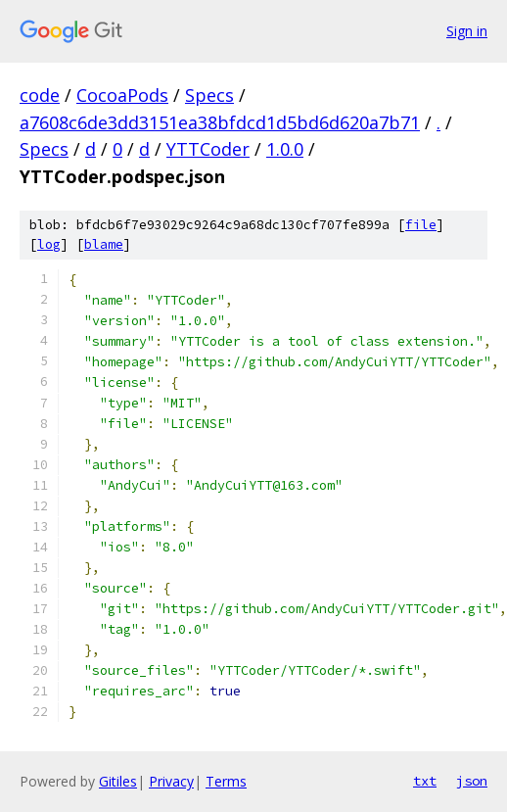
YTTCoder (208, 149)
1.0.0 (285, 149)
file (421, 225)
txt (425, 781)
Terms (226, 781)
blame (104, 244)
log (49, 244)
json (472, 781)
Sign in (467, 31)
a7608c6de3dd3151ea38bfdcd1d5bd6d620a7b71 (220, 122)
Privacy (171, 781)
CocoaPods (122, 95)
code (40, 95)
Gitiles (118, 781)
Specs (209, 95)
